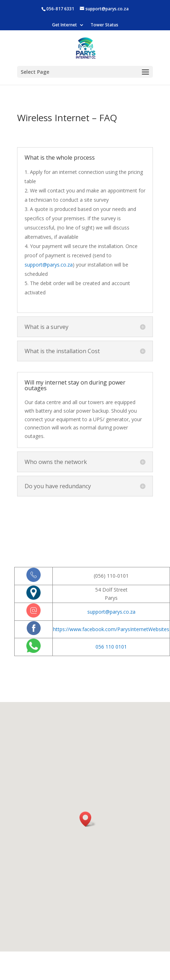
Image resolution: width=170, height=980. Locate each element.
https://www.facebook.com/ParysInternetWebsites (111, 629)
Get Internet (65, 25)
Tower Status (104, 25)
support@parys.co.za (49, 265)
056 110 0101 (111, 647)
